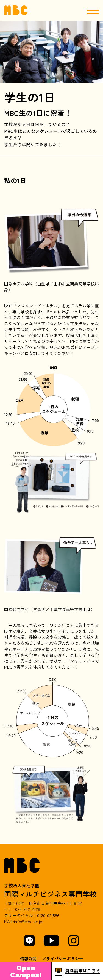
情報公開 (28, 959)
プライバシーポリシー (63, 959)
